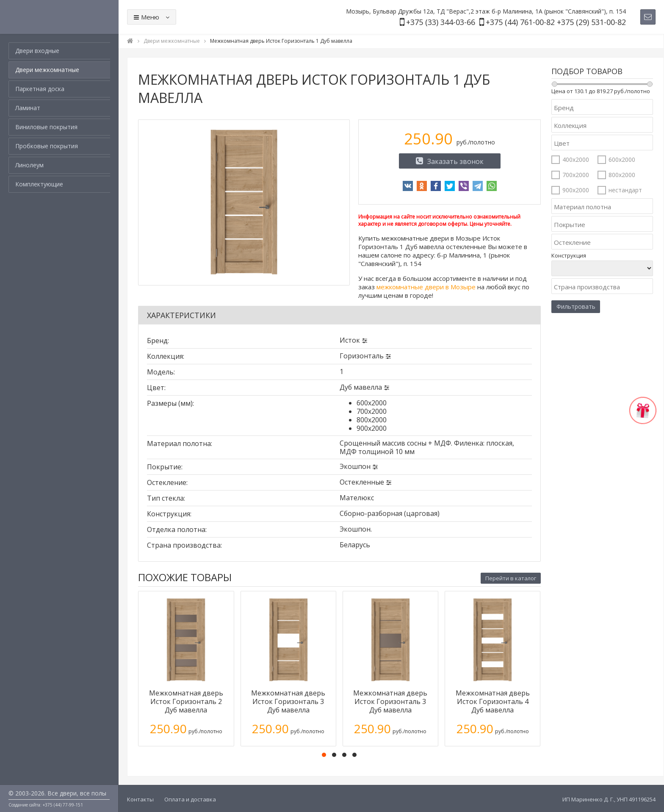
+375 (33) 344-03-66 (441, 22)
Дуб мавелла (361, 387)
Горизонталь (362, 356)
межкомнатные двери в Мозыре (426, 287)
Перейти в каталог (511, 578)
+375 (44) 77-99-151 (63, 805)
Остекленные (362, 482)
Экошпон (355, 466)
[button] (324, 755)
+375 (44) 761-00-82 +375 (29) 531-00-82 (556, 22)
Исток (350, 340)
